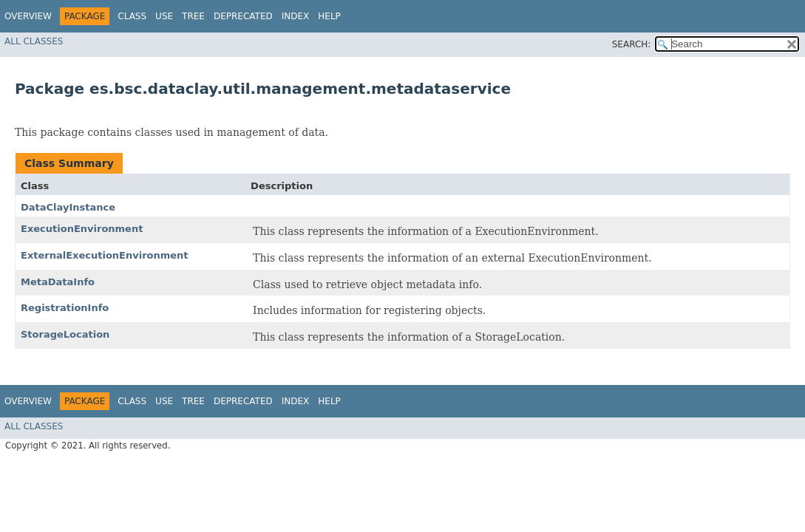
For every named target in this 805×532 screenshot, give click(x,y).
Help (329, 16)
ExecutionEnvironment (82, 229)
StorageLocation (65, 334)
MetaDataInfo (58, 282)
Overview (28, 16)
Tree (193, 16)
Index (296, 16)
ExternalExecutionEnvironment (105, 255)
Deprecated (243, 16)
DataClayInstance (68, 207)
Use (164, 16)
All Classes (34, 41)
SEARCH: (632, 44)
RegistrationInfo (65, 308)
